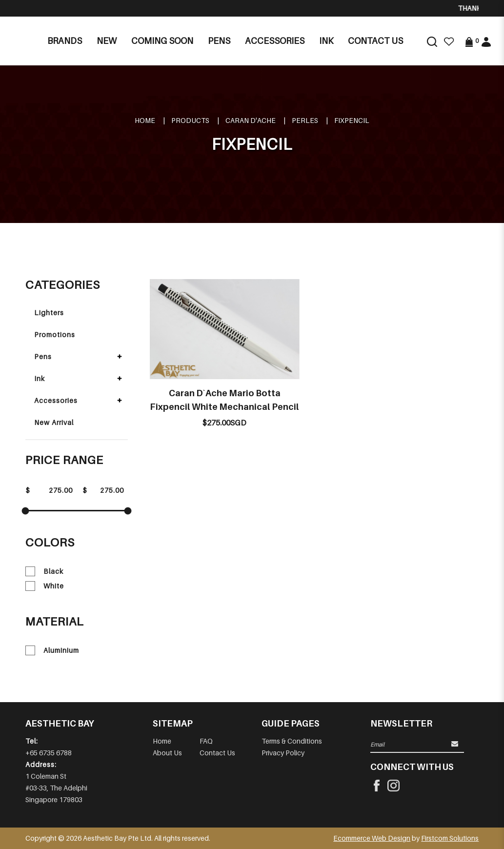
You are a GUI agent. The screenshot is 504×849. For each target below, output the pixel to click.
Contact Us (217, 753)
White (45, 586)
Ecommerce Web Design (372, 838)
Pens (43, 356)
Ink (40, 378)
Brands (65, 41)
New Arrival (54, 422)
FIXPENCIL (352, 120)
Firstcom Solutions (450, 838)
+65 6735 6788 (49, 753)
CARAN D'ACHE (251, 120)
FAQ (206, 741)
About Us (167, 753)
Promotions (55, 334)
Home (145, 120)
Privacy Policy (283, 753)
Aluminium (52, 650)
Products (190, 120)
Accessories (56, 400)
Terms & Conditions (292, 741)
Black (44, 571)
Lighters (49, 313)
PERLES (305, 120)
